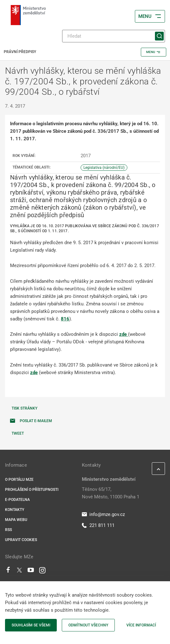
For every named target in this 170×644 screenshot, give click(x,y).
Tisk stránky (24, 408)
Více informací (141, 625)
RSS (8, 530)
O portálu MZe (19, 480)
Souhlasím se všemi (31, 625)
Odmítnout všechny (88, 625)
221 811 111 (98, 525)
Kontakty (15, 510)
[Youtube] (31, 572)
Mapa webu (16, 520)
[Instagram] (42, 572)
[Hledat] (114, 36)
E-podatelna (17, 500)
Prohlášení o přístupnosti (32, 490)
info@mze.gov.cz (103, 514)
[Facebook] (8, 572)
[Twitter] (19, 572)
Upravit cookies (21, 540)
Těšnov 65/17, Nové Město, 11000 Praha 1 (111, 493)
